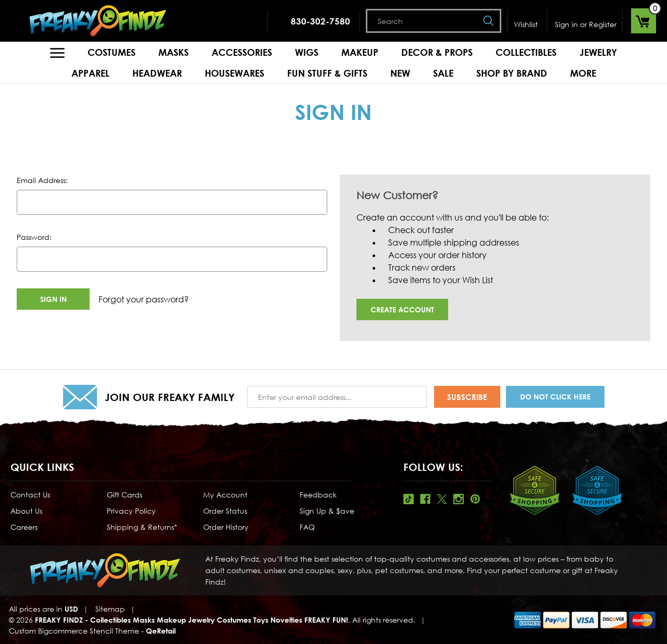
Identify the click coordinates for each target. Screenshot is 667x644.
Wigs (307, 52)
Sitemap (110, 609)
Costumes (112, 52)
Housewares (234, 73)
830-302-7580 (320, 21)
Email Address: (42, 180)
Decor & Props (437, 52)
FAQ (307, 527)
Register (603, 24)
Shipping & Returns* (142, 527)
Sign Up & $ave (327, 511)
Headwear (157, 73)
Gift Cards (125, 495)
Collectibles (526, 52)
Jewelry (598, 52)
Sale (443, 73)
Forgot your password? (144, 299)
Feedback (318, 495)
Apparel (90, 73)
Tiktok (409, 499)
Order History (226, 527)
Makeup (360, 52)
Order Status (225, 511)
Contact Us (30, 495)
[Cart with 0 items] (644, 21)
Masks (174, 52)
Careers (24, 527)
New (400, 73)
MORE (583, 73)
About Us (26, 511)
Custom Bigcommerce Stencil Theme (74, 631)
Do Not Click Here (555, 397)
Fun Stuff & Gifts (327, 73)
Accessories (242, 52)
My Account (225, 495)
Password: (34, 237)
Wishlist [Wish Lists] (526, 24)
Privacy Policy (131, 511)
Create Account (402, 309)
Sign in (566, 24)
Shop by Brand (512, 73)
